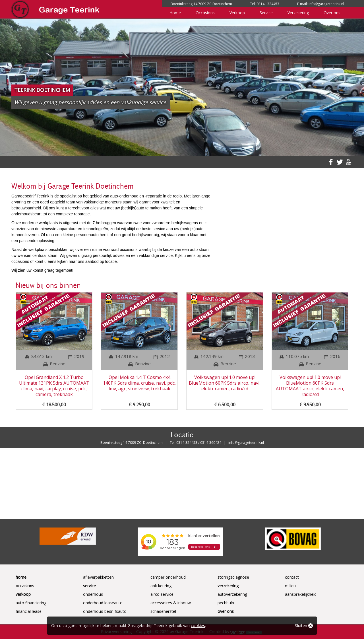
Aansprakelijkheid (301, 594)
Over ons (332, 13)
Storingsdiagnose (233, 577)
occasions (129, 250)
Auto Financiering (31, 603)
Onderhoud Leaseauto (103, 603)
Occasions (205, 13)
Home (175, 13)
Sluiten (304, 625)
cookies (198, 625)
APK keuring (161, 586)
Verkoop (237, 13)
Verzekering (298, 13)
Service (266, 13)
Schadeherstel (163, 611)
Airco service (162, 594)
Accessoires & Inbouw (171, 603)
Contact (292, 577)
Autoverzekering (232, 594)
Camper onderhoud (168, 577)
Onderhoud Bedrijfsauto (105, 611)
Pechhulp (226, 603)
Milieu (290, 586)
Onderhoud (93, 594)
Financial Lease (29, 611)
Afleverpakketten (98, 577)
